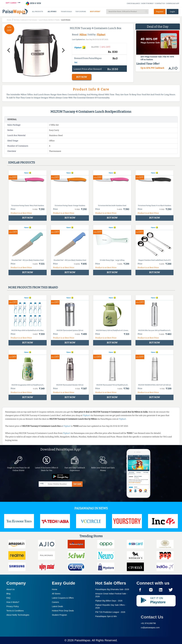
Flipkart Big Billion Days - (109, 601)
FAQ (8, 598)
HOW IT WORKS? (148, 3)
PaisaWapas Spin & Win (106, 616)
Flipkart (101, 35)
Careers (55, 602)
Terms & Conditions (15, 611)
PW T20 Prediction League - (110, 612)
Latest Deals (57, 606)
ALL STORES (52, 12)
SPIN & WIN (33, 3)
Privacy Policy (13, 606)
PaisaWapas (82, 640)
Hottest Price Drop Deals (63, 611)
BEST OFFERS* (95, 12)
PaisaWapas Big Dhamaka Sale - (112, 589)
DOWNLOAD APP (173, 3)
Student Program (59, 615)
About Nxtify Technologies (18, 615)
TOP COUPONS (81, 12)
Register (160, 12)
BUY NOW (82, 77)
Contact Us (152, 617)
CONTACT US (160, 3)
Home (55, 589)
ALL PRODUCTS (37, 12)
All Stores (56, 594)
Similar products (22, 162)
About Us (11, 589)
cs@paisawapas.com (150, 628)
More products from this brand (33, 287)
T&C (76, 63)
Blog (8, 594)
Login (172, 12)
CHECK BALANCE (133, 3)
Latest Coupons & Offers (63, 598)
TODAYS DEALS (66, 12)
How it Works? (13, 602)
